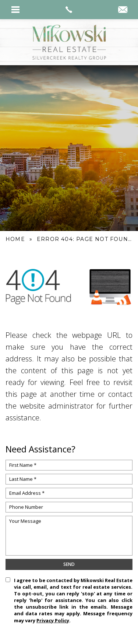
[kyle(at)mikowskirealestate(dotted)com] (123, 10)
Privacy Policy (53, 620)
